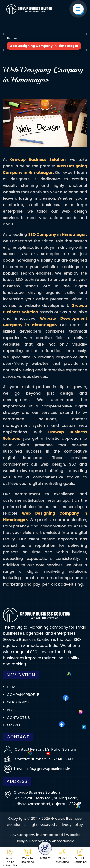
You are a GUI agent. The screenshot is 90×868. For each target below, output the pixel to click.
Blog (12, 710)
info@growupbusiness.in (48, 769)
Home (12, 38)
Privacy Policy (71, 825)
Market (14, 725)
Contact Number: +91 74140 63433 (45, 759)
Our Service (18, 702)
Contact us (18, 717)
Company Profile (23, 695)
